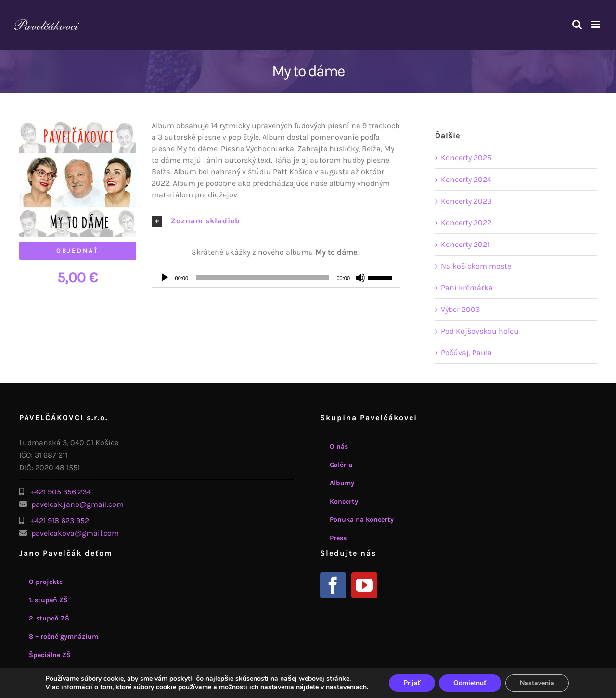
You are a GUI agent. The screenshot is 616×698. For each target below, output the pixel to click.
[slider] (262, 278)
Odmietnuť (470, 683)
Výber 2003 (460, 309)
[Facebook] (333, 585)
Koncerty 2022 (466, 223)
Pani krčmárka (467, 288)
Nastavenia (537, 683)
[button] (276, 221)
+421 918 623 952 (60, 521)
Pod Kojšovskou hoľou (480, 331)
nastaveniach (346, 687)
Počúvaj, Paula (466, 353)
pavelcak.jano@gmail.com (77, 504)
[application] (276, 278)
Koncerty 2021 (465, 244)
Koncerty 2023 (466, 201)
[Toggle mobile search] (577, 24)
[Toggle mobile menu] (597, 24)
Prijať (412, 683)
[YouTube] (364, 585)
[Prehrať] (165, 278)
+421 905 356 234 (61, 492)
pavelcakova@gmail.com (75, 533)
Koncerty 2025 (466, 158)
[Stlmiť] (360, 278)
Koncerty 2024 (466, 179)
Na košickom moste (476, 266)
